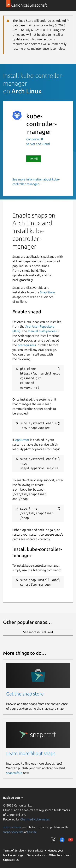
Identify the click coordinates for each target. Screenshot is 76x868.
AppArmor (22, 440)
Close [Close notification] (68, 20)
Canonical (33, 139)
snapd (7, 832)
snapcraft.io (14, 773)
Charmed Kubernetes (35, 819)
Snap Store (47, 292)
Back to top (13, 798)
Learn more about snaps (31, 753)
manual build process (42, 331)
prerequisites (27, 345)
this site (32, 832)
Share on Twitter (54, 840)
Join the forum (12, 827)
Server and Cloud (38, 144)
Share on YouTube (71, 840)
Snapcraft (17, 832)
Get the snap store (25, 694)
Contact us (11, 860)
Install (34, 159)
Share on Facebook (62, 840)
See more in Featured (38, 632)
